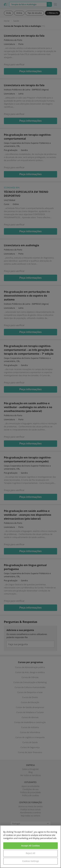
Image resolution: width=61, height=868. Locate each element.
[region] (30, 847)
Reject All (30, 853)
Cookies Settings (30, 861)
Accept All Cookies (30, 846)
